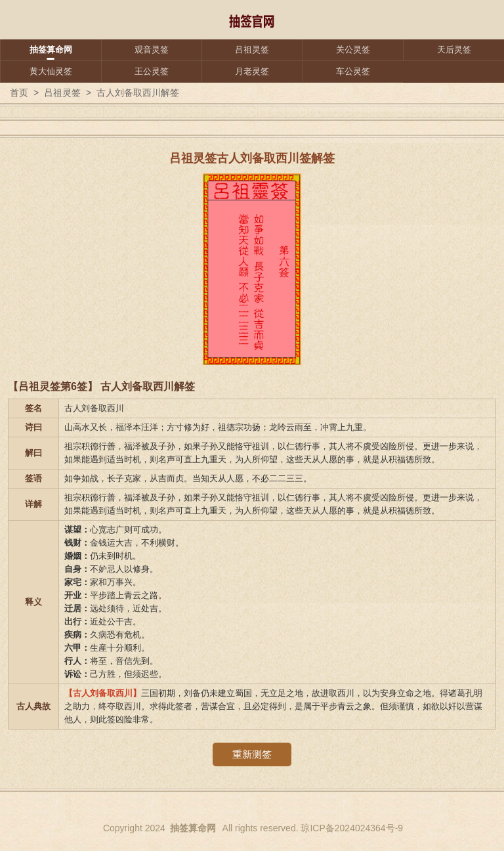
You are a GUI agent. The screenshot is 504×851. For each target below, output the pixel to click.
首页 (19, 93)
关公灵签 (353, 50)
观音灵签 (152, 50)
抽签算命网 (51, 50)
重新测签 (252, 754)
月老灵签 (252, 71)
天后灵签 (454, 50)
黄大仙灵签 (51, 71)
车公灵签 (353, 71)
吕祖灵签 (252, 50)
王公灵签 (152, 71)
